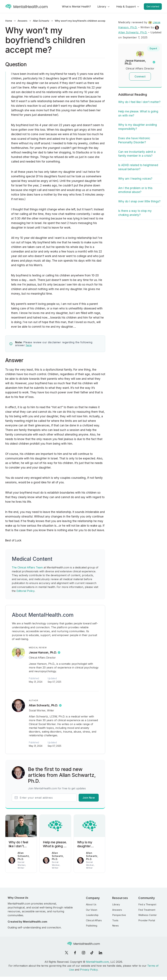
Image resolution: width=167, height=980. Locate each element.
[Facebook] (75, 953)
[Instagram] (83, 953)
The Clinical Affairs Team (27, 567)
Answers (23, 21)
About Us (91, 904)
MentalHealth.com (97, 962)
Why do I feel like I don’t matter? (139, 102)
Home (9, 21)
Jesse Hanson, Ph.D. (43, 652)
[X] (67, 953)
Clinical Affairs (94, 920)
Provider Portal (147, 920)
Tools (115, 920)
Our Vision (92, 910)
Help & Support (126, 7)
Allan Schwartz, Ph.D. (43, 705)
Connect (140, 76)
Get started (153, 6)
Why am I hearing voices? (135, 179)
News (115, 926)
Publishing (92, 926)
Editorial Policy (25, 591)
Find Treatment (147, 910)
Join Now (89, 798)
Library (102, 7)
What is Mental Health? (76, 7)
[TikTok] (92, 953)
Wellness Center (148, 915)
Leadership (92, 915)
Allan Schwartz (41, 21)
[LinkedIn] (100, 953)
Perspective (119, 915)
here (29, 345)
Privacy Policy (89, 970)
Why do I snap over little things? (139, 201)
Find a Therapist (147, 904)
